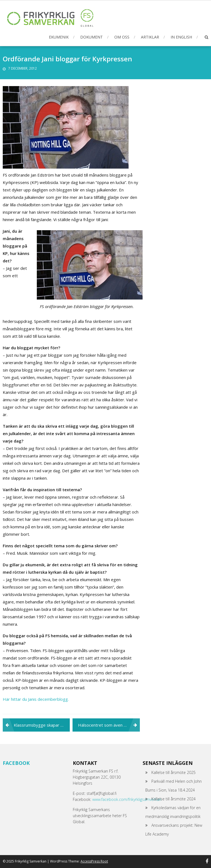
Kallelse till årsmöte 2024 (173, 799)
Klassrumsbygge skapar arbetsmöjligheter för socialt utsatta (42, 725)
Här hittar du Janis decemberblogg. (36, 699)
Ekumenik (59, 37)
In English (181, 37)
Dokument (91, 37)
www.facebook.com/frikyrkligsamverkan (127, 799)
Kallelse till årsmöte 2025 (173, 772)
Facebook (16, 763)
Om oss (122, 37)
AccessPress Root (94, 861)
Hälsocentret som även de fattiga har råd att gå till (109, 725)
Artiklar (150, 37)
